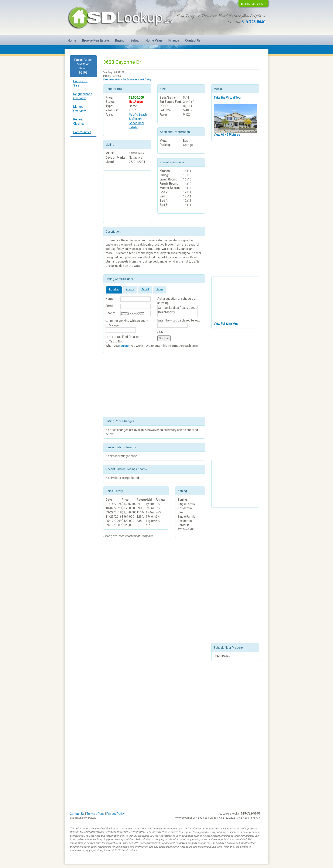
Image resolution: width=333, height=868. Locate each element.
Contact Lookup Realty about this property (177, 311)
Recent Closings (79, 122)
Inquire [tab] (114, 289)
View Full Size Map (226, 324)
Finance (174, 41)
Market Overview (80, 109)
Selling (135, 41)
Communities (82, 132)
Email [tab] (145, 289)
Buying (120, 41)
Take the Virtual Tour (228, 98)
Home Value (154, 41)
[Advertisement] (83, 204)
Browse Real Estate (96, 41)
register (125, 346)
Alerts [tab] (130, 289)
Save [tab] (160, 289)
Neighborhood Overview (83, 96)
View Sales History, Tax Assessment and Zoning (127, 80)
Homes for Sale (80, 83)
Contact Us (193, 41)
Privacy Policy (116, 814)
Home (72, 41)
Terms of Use (95, 814)
